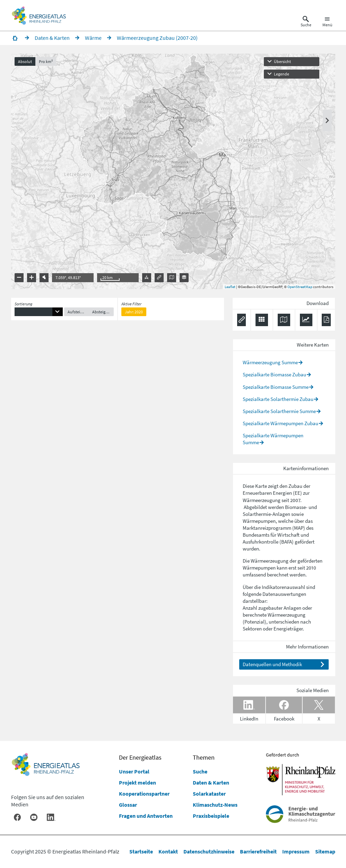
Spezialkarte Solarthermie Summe (279, 411)
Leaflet (230, 287)
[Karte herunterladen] (284, 320)
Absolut (25, 61)
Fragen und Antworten (146, 816)
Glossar (128, 805)
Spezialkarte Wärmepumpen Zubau (280, 423)
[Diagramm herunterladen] (306, 320)
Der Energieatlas (140, 757)
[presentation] (173, 171)
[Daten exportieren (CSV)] (262, 320)
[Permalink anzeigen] (241, 320)
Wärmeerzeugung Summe (270, 362)
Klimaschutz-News (215, 805)
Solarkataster (209, 794)
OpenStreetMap (300, 287)
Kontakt (168, 851)
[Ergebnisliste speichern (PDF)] (326, 320)
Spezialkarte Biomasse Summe (276, 387)
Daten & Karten (211, 782)
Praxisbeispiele (211, 816)
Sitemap (325, 851)
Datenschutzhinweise (209, 851)
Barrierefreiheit (258, 851)
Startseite (141, 851)
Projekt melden (137, 782)
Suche (200, 771)
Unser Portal (134, 771)
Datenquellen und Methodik (272, 664)
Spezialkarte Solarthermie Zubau (278, 399)
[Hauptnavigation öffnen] (327, 22)
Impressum (296, 851)
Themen (204, 757)
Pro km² (46, 61)
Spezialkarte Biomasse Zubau (274, 374)
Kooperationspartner (144, 794)
